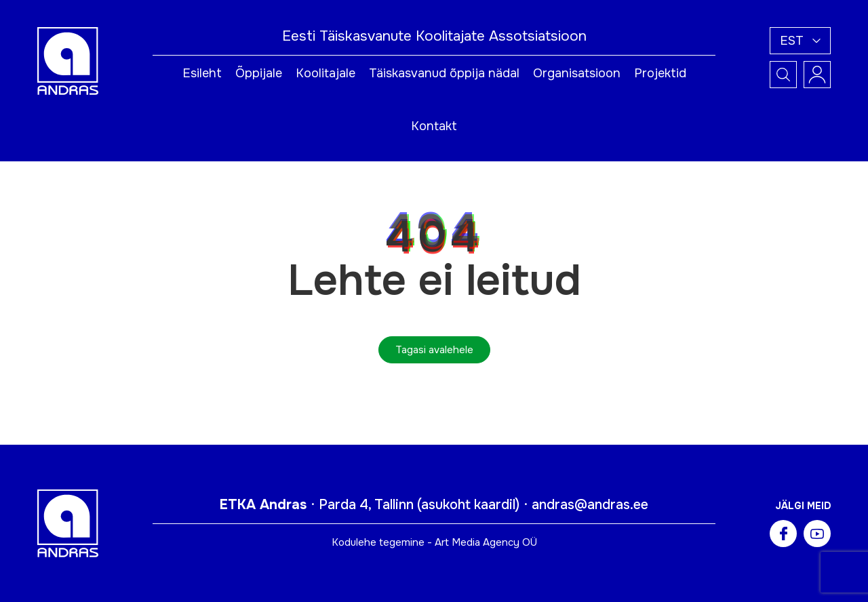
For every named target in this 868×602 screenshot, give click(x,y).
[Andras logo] (68, 60)
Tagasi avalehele (434, 350)
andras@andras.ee (590, 505)
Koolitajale (325, 73)
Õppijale (259, 73)
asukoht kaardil (468, 505)
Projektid (660, 73)
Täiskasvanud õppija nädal (444, 73)
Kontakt (434, 126)
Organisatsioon (577, 73)
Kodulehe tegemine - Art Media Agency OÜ (434, 542)
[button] (800, 41)
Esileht (202, 73)
